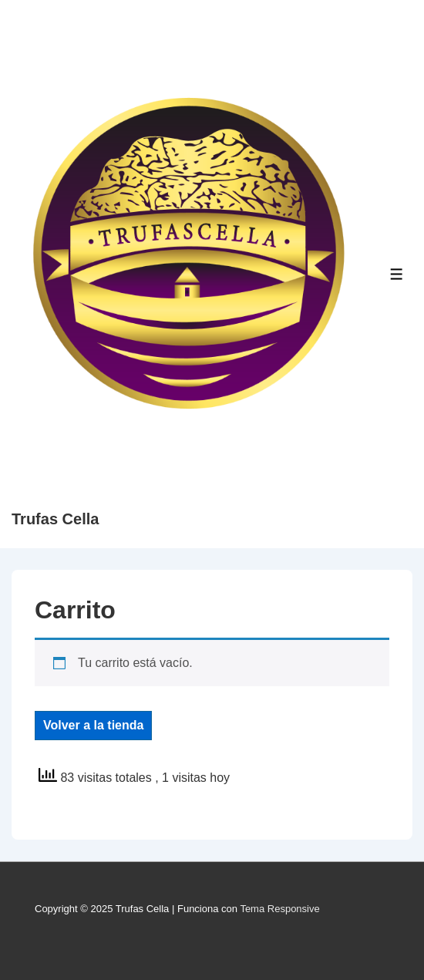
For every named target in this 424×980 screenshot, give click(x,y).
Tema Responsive (279, 909)
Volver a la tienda (93, 725)
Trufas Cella (55, 519)
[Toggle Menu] (397, 274)
